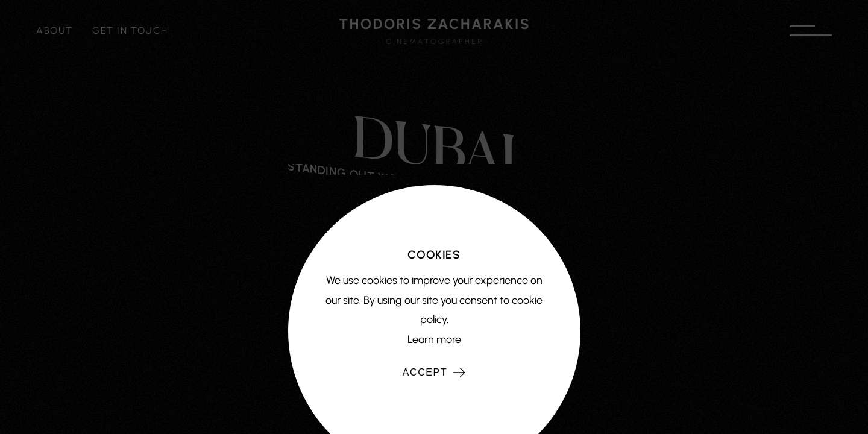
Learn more (434, 339)
